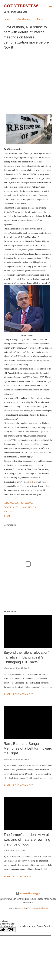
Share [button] (7, 516)
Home (7, 19)
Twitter (23, 908)
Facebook (32, 908)
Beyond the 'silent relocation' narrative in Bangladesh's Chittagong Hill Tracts (26, 657)
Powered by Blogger (28, 893)
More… (41, 19)
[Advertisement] (28, 81)
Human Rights (28, 507)
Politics (9, 511)
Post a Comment (23, 694)
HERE (31, 482)
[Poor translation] (11, 930)
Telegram (44, 908)
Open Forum (23, 19)
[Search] (43, 5)
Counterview (21, 6)
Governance (11, 507)
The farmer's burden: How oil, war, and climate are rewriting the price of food (27, 839)
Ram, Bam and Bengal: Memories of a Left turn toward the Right (28, 748)
